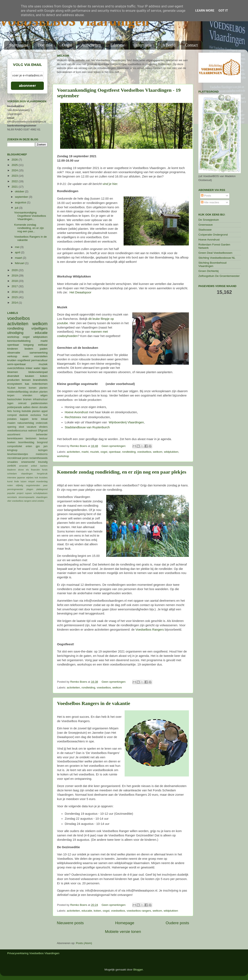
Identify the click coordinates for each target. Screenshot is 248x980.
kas (27, 384)
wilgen (44, 395)
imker (29, 368)
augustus (21, 202)
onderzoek (42, 423)
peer (45, 485)
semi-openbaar (17, 364)
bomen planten (38, 388)
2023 (15, 176)
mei (18, 247)
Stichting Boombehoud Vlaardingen (212, 264)
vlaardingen (42, 497)
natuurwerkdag (26, 423)
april (18, 252)
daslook (24, 415)
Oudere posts (177, 923)
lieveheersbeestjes (18, 454)
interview (12, 477)
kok (36, 477)
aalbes (27, 407)
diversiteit (13, 376)
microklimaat (14, 458)
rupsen (28, 493)
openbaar (115, 452)
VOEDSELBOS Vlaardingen (75, 22)
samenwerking (39, 353)
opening (12, 427)
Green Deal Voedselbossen (215, 253)
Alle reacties (210, 202)
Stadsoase (205, 230)
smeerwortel (28, 462)
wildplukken (171, 452)
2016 (15, 292)
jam (45, 446)
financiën (35, 470)
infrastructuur (40, 399)
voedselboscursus (17, 431)
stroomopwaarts (27, 497)
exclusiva (36, 415)
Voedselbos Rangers (150, 630)
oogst (104, 452)
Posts (206, 196)
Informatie (143, 45)
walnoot (33, 431)
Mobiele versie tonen (123, 932)
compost (12, 415)
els (27, 470)
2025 (15, 165)
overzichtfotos (16, 368)
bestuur (44, 438)
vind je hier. (110, 184)
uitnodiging (15, 333)
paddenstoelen (39, 403)
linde (17, 481)
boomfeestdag (26, 442)
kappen (24, 419)
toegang (29, 345)
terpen (11, 395)
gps (38, 446)
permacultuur (39, 360)
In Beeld (168, 45)
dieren (35, 407)
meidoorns (42, 454)
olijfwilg (20, 485)
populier (11, 493)
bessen (26, 380)
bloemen (13, 372)
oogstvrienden (33, 485)
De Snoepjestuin (209, 220)
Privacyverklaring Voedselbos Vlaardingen (33, 953)
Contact (191, 45)
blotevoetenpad (38, 372)
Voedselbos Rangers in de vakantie (94, 703)
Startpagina (19, 45)
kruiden (12, 360)
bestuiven (31, 438)
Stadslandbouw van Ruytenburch (88, 427)
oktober (20, 191)
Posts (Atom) (84, 943)
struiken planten (39, 392)
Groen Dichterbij (209, 271)
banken (44, 466)
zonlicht (11, 466)
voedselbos (144, 452)
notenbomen (40, 384)
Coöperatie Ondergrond (213, 235)
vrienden (27, 395)
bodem (29, 349)
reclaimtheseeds (38, 458)
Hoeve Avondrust (77, 412)
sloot (21, 427)
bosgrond (42, 442)
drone (21, 470)
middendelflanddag (18, 392)
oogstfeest (24, 360)
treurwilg (43, 462)
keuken (30, 376)
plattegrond (42, 489)
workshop (63, 456)
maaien (11, 423)
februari (20, 263)
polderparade (15, 407)
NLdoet (11, 388)
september (22, 197)
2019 (15, 276)
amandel (23, 466)
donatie (43, 407)
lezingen (43, 450)
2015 (15, 297)
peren (25, 458)
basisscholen (14, 399)
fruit (45, 415)
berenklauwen (15, 438)
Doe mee (45, 45)
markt (85, 452)
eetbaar (43, 345)
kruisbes (43, 477)
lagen (10, 403)
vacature (32, 427)
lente (35, 419)
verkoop (12, 356)
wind (34, 501)
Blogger (138, 970)
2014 (15, 303)
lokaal (44, 419)
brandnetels (40, 380)
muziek (95, 452)
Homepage (125, 923)
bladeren (12, 470)
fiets (10, 411)
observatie (14, 353)
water (37, 368)
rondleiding (129, 452)
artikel (34, 466)
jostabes (12, 419)
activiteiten (73, 452)
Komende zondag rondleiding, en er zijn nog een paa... (29, 228)
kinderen (13, 349)
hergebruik (42, 474)
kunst (10, 481)
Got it (223, 11)
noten (10, 485)
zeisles (41, 501)
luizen (24, 481)
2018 (15, 281)
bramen (27, 399)
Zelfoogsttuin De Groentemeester (219, 276)
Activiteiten (91, 45)
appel (44, 411)
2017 (15, 286)
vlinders (43, 427)
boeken (11, 442)
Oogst (67, 45)
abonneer (27, 86)
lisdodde (26, 411)
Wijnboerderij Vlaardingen (126, 422)
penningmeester (15, 489)
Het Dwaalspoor (80, 292)
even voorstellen (35, 356)
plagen (30, 489)
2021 (15, 187)
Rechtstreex (73, 417)
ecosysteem (15, 384)
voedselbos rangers (139, 911)
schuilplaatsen (41, 493)
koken (97, 911)
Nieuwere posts (70, 923)
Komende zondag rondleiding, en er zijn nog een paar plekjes (122, 472)
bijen (45, 368)
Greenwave (206, 225)
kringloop (12, 450)
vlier (9, 501)
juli (17, 208)
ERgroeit (43, 431)
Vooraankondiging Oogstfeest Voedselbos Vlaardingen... (30, 216)
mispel (31, 481)
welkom (158, 452)
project (20, 493)
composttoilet (15, 446)
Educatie (118, 45)
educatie (87, 911)
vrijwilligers (39, 328)
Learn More (205, 11)
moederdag (42, 481)
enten (29, 446)
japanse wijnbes (25, 477)
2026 (15, 160)
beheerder (42, 435)
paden (44, 349)
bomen (22, 388)
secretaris (12, 497)
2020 (15, 270)
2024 (15, 170)
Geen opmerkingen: (114, 446)
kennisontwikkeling (19, 341)
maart (19, 258)
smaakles (13, 462)
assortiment (14, 435)
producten (13, 380)
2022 (15, 181)
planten (36, 411)
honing (17, 411)
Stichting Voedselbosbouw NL (217, 258)
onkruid (22, 403)
